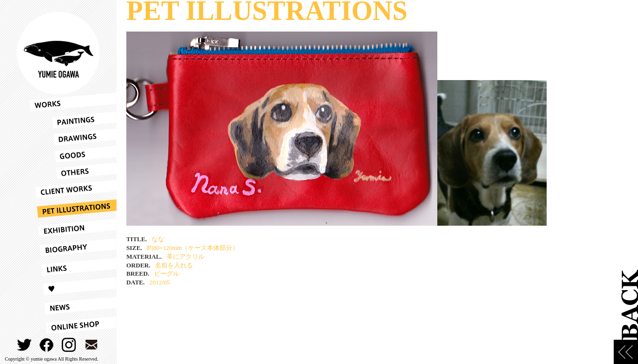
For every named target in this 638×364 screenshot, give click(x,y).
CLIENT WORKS (73, 189)
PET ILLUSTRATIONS (73, 209)
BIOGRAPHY (73, 248)
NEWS (73, 306)
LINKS (73, 267)
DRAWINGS (73, 137)
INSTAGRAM (69, 345)
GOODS (73, 154)
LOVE (73, 286)
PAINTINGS (73, 120)
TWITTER (25, 345)
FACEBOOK (47, 345)
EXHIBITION (73, 228)
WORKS (73, 102)
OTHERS (73, 171)
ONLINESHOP (73, 325)
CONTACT (92, 345)
